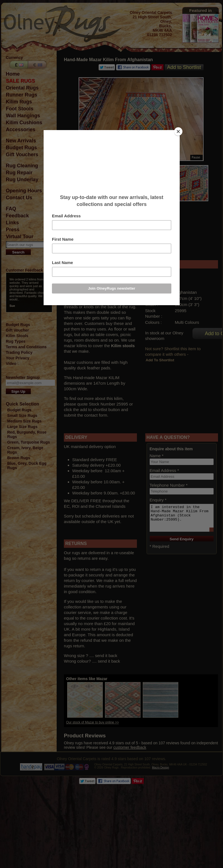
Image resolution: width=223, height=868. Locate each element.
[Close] (178, 131)
